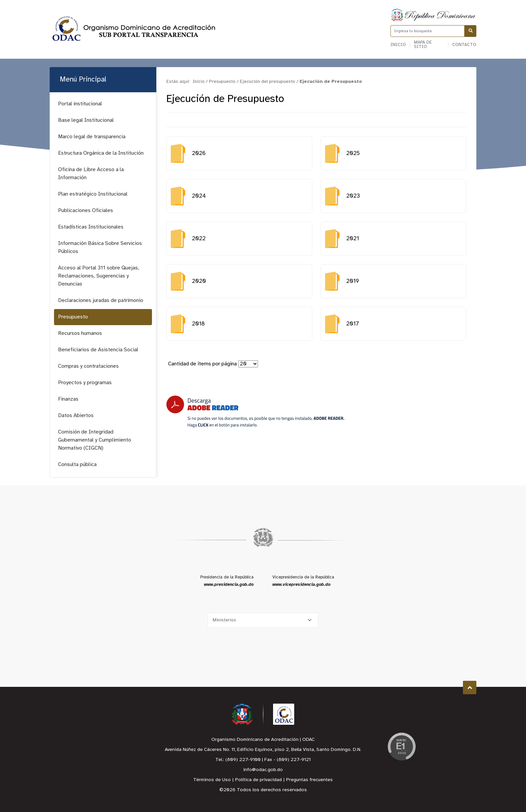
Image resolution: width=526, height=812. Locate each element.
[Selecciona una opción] (263, 620)
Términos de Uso (212, 780)
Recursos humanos (80, 333)
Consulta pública (77, 465)
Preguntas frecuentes (309, 780)
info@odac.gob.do (263, 770)
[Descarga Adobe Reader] (255, 412)
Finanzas (68, 399)
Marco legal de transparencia (92, 137)
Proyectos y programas (85, 383)
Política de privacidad (258, 780)
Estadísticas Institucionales (91, 227)
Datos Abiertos (76, 416)
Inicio (398, 45)
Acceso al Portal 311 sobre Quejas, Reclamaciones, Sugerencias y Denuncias (99, 276)
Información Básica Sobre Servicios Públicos (100, 247)
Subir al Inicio (470, 688)
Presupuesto (73, 317)
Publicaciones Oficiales (86, 211)
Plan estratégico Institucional (93, 194)
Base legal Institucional (86, 120)
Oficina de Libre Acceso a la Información (91, 174)
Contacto (464, 45)
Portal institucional (80, 104)
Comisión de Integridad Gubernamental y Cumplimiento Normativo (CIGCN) (95, 440)
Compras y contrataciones (88, 366)
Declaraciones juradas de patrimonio (101, 300)
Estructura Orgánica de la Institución (101, 153)
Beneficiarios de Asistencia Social (98, 350)
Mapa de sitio (423, 45)
